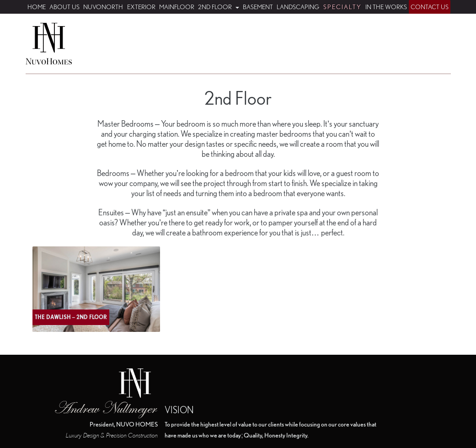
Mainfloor (177, 7)
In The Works (386, 7)
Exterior (141, 7)
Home (37, 7)
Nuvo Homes (49, 44)
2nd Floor (216, 7)
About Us (64, 7)
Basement (258, 7)
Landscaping (298, 7)
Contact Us (430, 7)
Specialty (342, 7)
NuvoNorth (103, 7)
